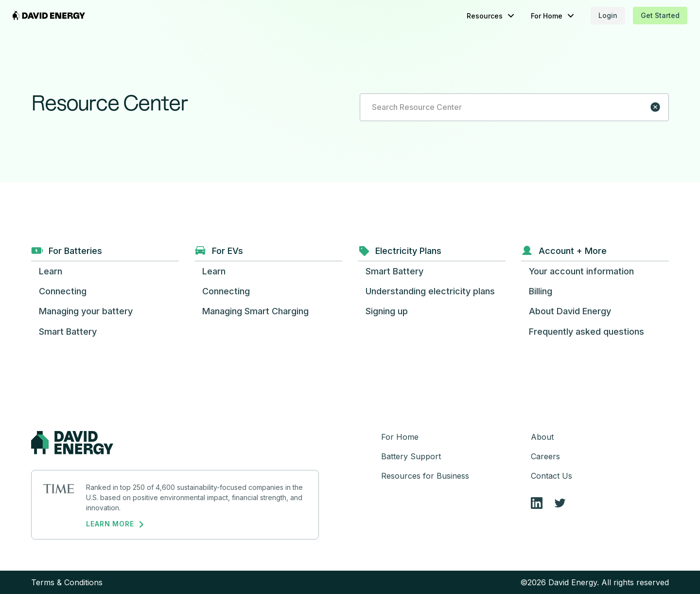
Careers (545, 456)
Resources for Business (425, 476)
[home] (68, 16)
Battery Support (411, 456)
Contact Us (551, 476)
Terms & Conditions (67, 582)
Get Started (642, 15)
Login (589, 15)
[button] (472, 16)
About (542, 437)
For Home (400, 437)
